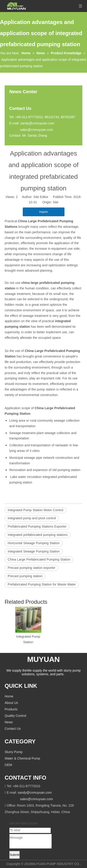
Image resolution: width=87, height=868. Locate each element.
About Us (11, 703)
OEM (8, 765)
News (9, 722)
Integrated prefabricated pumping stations (38, 535)
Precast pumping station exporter (31, 568)
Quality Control (15, 716)
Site (56, 202)
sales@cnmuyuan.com (37, 130)
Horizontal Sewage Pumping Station (34, 543)
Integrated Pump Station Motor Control (35, 510)
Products (11, 709)
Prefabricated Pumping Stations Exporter (37, 526)
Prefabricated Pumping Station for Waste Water (42, 584)
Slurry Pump (14, 752)
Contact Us (13, 729)
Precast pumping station (25, 576)
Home (9, 696)
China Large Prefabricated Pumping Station (39, 559)
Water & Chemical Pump (22, 758)
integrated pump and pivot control (32, 518)
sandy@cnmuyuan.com (37, 123)
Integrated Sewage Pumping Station (34, 551)
